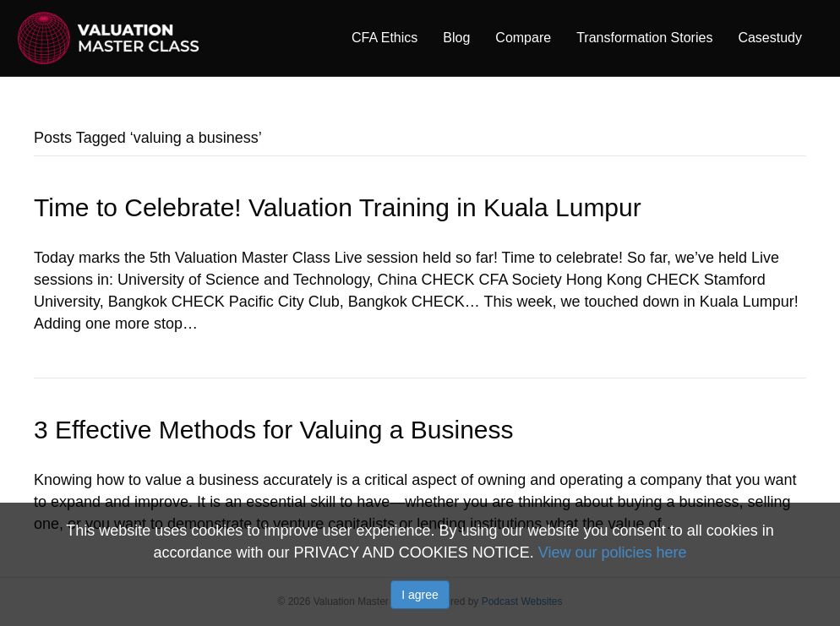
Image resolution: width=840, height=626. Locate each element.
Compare (523, 38)
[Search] (821, 37)
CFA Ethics (385, 38)
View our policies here (613, 553)
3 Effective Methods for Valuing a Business (274, 430)
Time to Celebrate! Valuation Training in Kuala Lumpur (338, 207)
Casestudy (770, 38)
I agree (420, 595)
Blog (456, 38)
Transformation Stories (644, 38)
